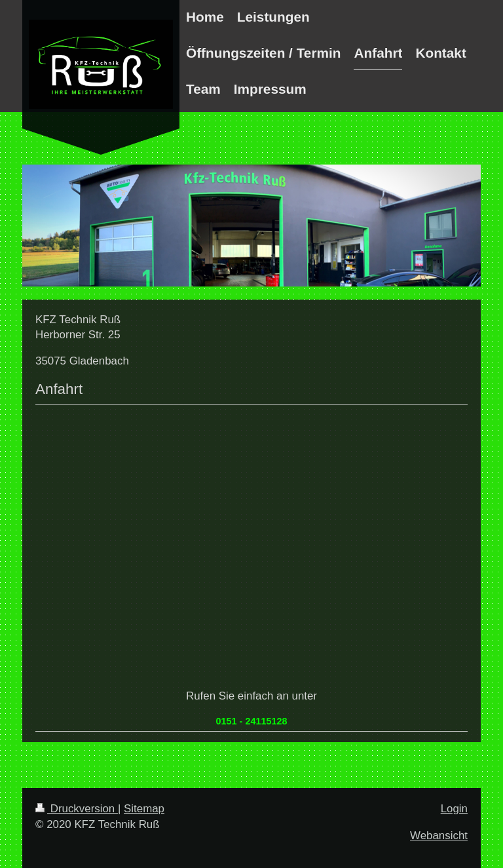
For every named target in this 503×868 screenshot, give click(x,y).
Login (454, 809)
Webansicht (439, 836)
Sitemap (144, 809)
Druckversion (77, 809)
